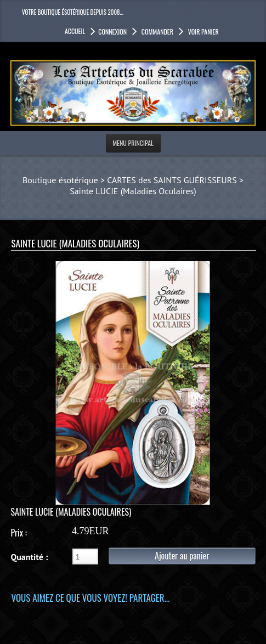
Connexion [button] (112, 32)
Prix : (18, 533)
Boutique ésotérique (60, 180)
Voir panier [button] (203, 32)
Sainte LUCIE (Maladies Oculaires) (133, 191)
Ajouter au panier (182, 556)
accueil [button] (75, 31)
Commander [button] (157, 32)
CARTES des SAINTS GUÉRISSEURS (172, 180)
